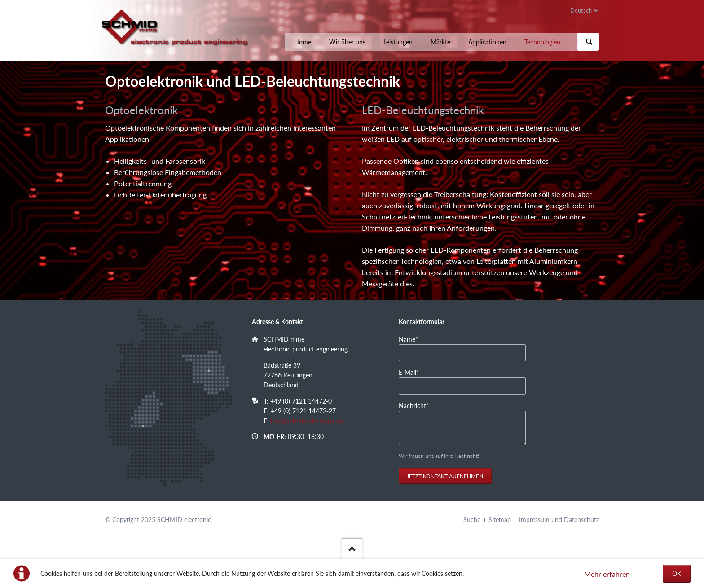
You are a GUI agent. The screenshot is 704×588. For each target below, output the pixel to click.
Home (303, 42)
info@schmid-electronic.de (307, 421)
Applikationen (487, 42)
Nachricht (414, 405)
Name (412, 339)
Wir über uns (347, 42)
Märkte (440, 42)
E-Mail (412, 372)
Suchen (589, 42)
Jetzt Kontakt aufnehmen (445, 476)
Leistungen (398, 42)
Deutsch (581, 10)
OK (677, 573)
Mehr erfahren (607, 574)
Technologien (542, 42)
